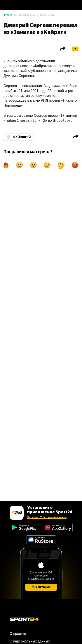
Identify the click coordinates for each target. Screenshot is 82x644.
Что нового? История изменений (47, 517)
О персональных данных (30, 641)
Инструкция (41, 587)
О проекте (18, 634)
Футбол (8, 15)
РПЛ (44, 100)
